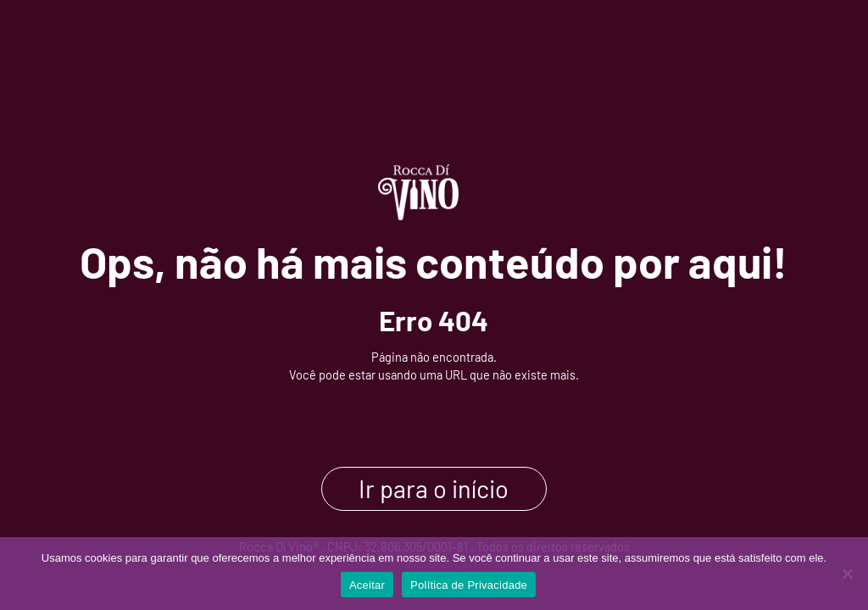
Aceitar (367, 585)
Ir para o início (434, 489)
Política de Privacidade (469, 585)
